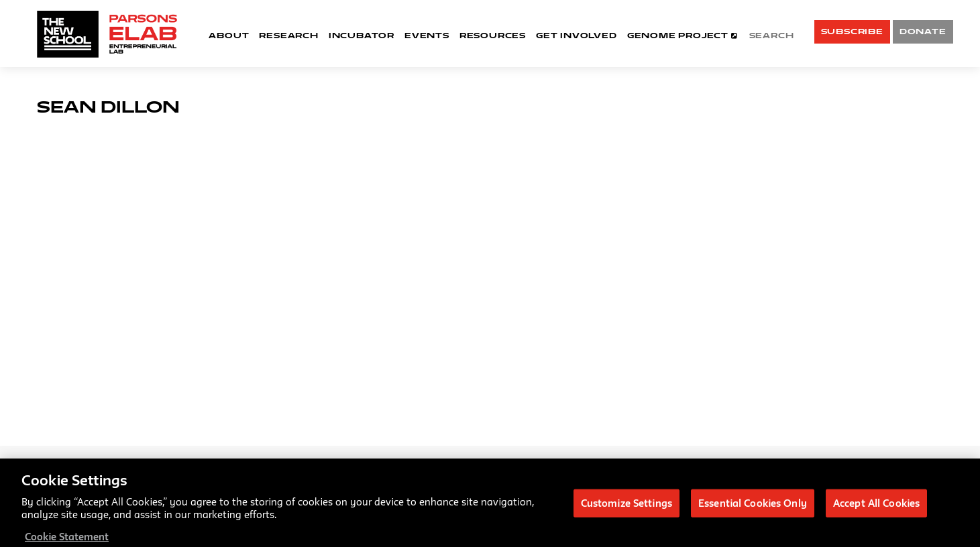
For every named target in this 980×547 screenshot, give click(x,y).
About (229, 35)
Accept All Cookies (876, 506)
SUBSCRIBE (852, 31)
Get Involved (577, 35)
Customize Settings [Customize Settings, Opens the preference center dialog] (627, 506)
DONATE (923, 31)
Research (288, 35)
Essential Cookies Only (753, 506)
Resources (493, 35)
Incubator (362, 35)
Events (427, 35)
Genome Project (683, 35)
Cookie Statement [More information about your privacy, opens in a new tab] (67, 540)
